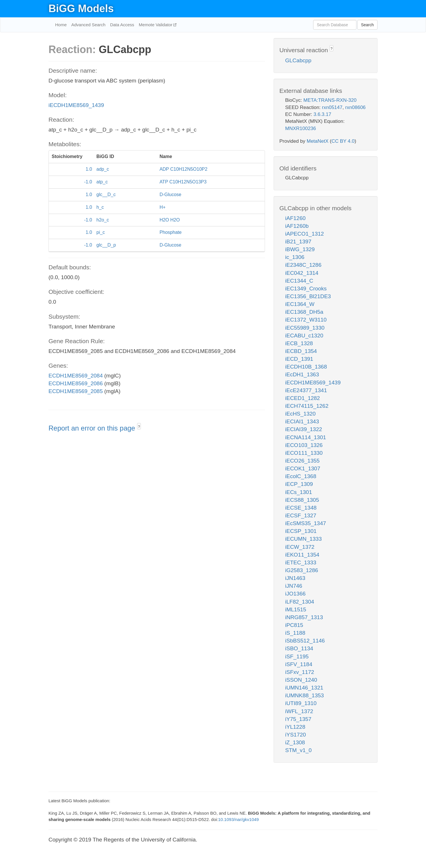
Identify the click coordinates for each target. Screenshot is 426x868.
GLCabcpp (298, 60)
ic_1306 (295, 257)
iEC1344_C (299, 281)
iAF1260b (297, 226)
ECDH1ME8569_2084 (76, 376)
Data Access (122, 25)
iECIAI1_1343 (302, 421)
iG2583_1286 (302, 570)
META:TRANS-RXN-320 (330, 100)
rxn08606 (355, 107)
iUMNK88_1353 (304, 695)
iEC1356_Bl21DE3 (308, 296)
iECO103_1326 (304, 445)
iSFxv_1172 (300, 672)
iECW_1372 (300, 547)
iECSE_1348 (301, 508)
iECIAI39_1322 (304, 429)
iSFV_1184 (299, 664)
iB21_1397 (298, 242)
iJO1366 (295, 594)
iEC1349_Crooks (306, 289)
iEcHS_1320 (300, 414)
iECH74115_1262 (307, 406)
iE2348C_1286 (303, 265)
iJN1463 (295, 578)
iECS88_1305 (302, 500)
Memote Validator (156, 25)
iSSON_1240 (301, 680)
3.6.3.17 (322, 114)
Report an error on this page (93, 428)
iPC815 (294, 625)
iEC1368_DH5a (304, 312)
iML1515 (296, 609)
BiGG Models (81, 9)
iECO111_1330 (304, 453)
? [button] (139, 427)
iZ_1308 (295, 742)
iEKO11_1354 (302, 555)
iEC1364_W (300, 304)
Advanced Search (88, 25)
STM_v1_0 (298, 750)
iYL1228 (295, 727)
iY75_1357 (298, 719)
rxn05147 (332, 107)
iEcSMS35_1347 (306, 523)
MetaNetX (318, 141)
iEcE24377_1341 (306, 390)
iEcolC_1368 (301, 476)
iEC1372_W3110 (306, 320)
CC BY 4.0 (343, 141)
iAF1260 (295, 218)
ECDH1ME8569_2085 (76, 391)
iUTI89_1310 (301, 703)
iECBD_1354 (301, 351)
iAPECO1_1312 (304, 234)
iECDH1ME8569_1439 (76, 105)
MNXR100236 (301, 128)
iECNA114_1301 (306, 437)
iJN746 (294, 586)
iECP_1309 (299, 484)
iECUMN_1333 (303, 539)
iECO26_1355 (302, 461)
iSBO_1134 (299, 648)
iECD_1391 (299, 359)
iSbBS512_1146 (305, 641)
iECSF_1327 (301, 515)
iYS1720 (296, 735)
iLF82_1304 (300, 602)
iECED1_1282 (302, 398)
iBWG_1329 (300, 249)
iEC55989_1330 (305, 328)
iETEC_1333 (301, 562)
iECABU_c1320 (304, 336)
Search (367, 25)
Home (61, 25)
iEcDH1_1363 (302, 374)
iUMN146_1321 (304, 688)
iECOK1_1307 (303, 468)
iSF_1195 (297, 656)
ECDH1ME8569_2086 (76, 383)
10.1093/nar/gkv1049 (239, 819)
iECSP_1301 (301, 531)
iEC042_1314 (302, 273)
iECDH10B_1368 (306, 367)
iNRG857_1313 (304, 617)
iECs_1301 (299, 492)
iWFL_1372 (299, 711)
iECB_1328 (299, 343)
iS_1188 (295, 633)
